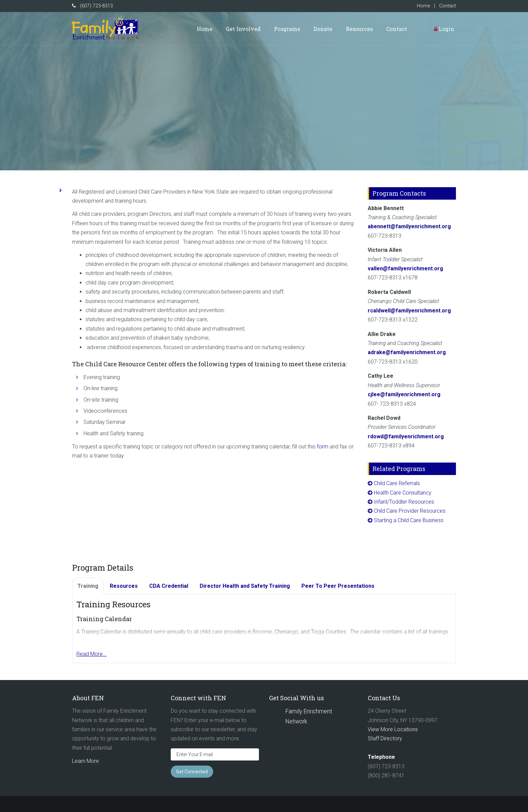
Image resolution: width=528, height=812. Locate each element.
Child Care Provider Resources (410, 511)
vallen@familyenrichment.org (405, 268)
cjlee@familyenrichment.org (404, 394)
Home (423, 6)
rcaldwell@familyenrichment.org (409, 311)
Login (444, 29)
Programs (287, 29)
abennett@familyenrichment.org (409, 226)
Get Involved (243, 29)
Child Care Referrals (397, 483)
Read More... (92, 654)
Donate (323, 29)
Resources (359, 29)
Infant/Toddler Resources (404, 502)
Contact (448, 6)
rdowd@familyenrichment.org (406, 436)
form (323, 447)
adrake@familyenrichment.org (407, 352)
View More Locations (393, 729)
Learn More (86, 761)
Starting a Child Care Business (409, 520)
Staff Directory (385, 738)
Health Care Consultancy (403, 493)
